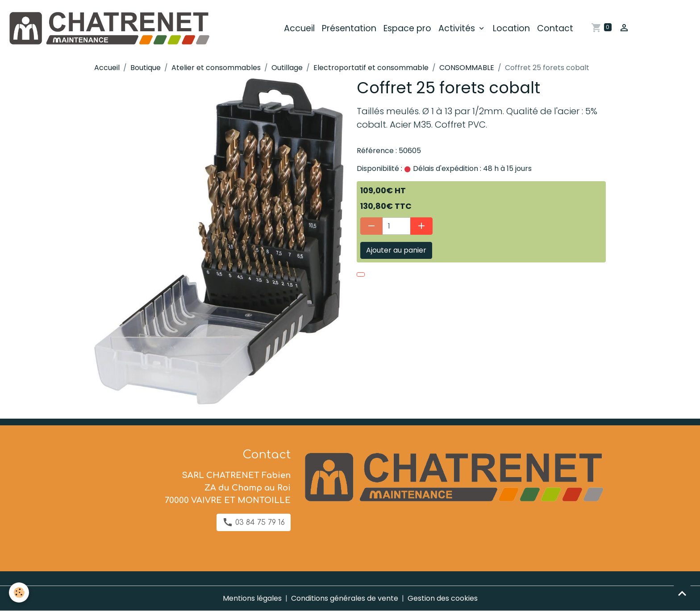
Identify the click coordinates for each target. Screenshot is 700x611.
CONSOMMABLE (467, 68)
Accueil (299, 28)
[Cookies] (19, 592)
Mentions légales (252, 598)
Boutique (146, 68)
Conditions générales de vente (345, 598)
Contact (555, 28)
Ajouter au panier (396, 250)
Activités (458, 28)
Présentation (349, 28)
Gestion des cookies (443, 598)
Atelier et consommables (216, 68)
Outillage (287, 68)
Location (511, 28)
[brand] (110, 29)
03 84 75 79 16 (254, 522)
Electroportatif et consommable (371, 68)
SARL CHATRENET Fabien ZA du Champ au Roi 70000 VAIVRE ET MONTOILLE (228, 488)
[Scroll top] (682, 593)
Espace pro (407, 28)
